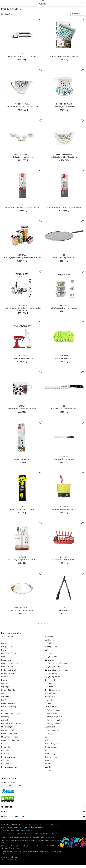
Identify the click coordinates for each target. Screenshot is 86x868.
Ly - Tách (4, 710)
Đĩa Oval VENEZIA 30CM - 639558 (22, 610)
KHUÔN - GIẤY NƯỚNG (9, 707)
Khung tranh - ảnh (8, 703)
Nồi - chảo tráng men (9, 767)
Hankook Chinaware (22, 104)
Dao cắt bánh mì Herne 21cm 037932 (64, 409)
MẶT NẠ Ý (5, 720)
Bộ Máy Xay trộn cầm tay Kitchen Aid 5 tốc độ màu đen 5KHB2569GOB (22, 309)
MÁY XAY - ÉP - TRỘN (8, 730)
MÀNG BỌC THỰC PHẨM (9, 734)
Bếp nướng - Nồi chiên (9, 653)
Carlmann (64, 356)
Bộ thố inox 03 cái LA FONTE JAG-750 (64, 308)
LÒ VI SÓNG (5, 717)
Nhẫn (3, 744)
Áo (2, 640)
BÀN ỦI (4, 643)
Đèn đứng (5, 700)
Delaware (64, 456)
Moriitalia (22, 255)
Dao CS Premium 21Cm (22, 459)
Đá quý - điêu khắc (8, 690)
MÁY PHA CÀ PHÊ (7, 727)
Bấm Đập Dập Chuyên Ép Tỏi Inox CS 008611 (22, 56)
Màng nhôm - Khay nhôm (11, 740)
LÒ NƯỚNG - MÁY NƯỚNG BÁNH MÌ (13, 714)
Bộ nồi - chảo (6, 677)
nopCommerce (12, 859)
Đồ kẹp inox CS (64, 610)
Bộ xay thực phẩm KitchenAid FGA (22, 358)
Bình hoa (5, 657)
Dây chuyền (6, 687)
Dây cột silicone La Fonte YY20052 (22, 509)
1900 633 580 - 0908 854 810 (15, 786)
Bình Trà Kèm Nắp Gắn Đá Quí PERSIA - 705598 (22, 107)
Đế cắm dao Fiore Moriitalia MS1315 (64, 509)
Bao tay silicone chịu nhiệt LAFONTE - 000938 (64, 56)
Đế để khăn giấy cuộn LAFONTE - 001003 (22, 560)
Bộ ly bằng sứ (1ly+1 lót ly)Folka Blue (64, 107)
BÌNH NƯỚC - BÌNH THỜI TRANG (11, 663)
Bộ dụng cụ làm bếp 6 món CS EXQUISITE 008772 (22, 207)
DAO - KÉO (5, 683)
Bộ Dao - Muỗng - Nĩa (9, 670)
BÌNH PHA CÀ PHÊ (7, 667)
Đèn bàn (4, 693)
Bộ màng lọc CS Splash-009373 (64, 258)
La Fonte (64, 305)
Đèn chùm (5, 697)
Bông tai (4, 680)
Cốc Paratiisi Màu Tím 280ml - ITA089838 (22, 409)
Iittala (22, 406)
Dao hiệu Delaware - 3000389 (64, 459)
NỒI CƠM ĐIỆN (6, 747)
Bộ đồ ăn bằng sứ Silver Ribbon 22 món (64, 157)
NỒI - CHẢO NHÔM (7, 750)
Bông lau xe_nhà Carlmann (64, 358)
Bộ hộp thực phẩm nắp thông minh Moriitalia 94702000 (22, 258)
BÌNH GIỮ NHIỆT (6, 660)
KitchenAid (22, 305)
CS (22, 54)
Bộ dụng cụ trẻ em (8, 673)
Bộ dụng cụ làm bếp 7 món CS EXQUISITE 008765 (64, 207)
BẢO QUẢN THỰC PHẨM (9, 647)
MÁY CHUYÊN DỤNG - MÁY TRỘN (12, 724)
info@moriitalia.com (11, 782)
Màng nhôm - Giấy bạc (10, 737)
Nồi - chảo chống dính (9, 757)
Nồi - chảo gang (7, 760)
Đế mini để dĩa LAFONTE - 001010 (64, 560)
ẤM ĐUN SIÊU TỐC (7, 637)
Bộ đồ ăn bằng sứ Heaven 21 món (22, 157)
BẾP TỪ (4, 650)
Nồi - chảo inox (7, 764)
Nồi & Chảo (5, 754)
